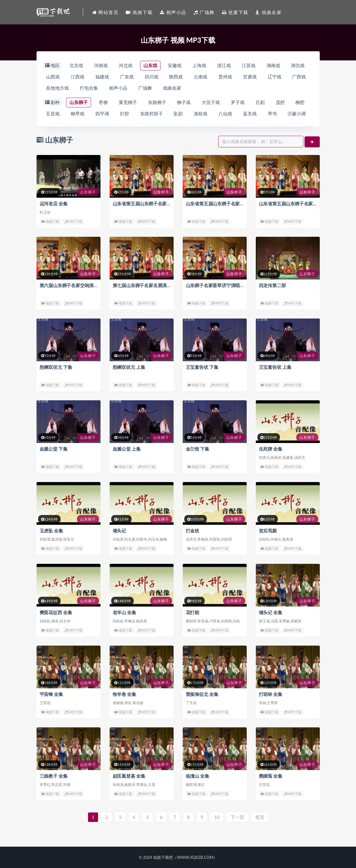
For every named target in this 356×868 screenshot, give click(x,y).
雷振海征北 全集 (202, 694)
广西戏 (299, 77)
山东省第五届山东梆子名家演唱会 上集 (298, 203)
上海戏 (199, 66)
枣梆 (103, 103)
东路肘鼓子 (152, 114)
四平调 (102, 114)
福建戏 (102, 77)
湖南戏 (273, 66)
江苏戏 (249, 66)
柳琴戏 (78, 114)
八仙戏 (225, 114)
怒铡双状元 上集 (129, 367)
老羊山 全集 (125, 612)
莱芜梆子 (128, 103)
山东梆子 (79, 103)
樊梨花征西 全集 (56, 612)
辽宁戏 (275, 77)
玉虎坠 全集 (51, 531)
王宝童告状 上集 (275, 367)
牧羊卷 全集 (125, 694)
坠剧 (178, 114)
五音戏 (53, 114)
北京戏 (76, 66)
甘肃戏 (250, 77)
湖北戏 (298, 66)
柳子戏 (184, 103)
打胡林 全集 (271, 694)
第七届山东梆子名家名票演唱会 (144, 285)
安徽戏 (175, 66)
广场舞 (145, 88)
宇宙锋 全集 (51, 694)
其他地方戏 (58, 88)
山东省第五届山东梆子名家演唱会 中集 (225, 203)
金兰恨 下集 (198, 449)
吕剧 (260, 103)
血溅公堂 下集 (54, 449)
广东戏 (127, 77)
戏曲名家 (172, 88)
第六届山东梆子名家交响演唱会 (71, 285)
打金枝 (192, 531)
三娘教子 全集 (54, 776)
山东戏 (150, 66)
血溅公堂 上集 (127, 449)
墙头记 (119, 531)
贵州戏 (225, 77)
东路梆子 (157, 103)
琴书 (272, 114)
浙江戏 (224, 66)
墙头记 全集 (271, 612)
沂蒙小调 (297, 114)
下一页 (237, 817)
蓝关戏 (250, 114)
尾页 (260, 817)
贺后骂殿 (268, 531)
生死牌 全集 (271, 449)
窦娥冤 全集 (271, 776)
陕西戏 (176, 77)
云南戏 (201, 77)
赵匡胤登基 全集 (129, 776)
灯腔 (125, 114)
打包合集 (89, 88)
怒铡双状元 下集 (56, 367)
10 (217, 817)
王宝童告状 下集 (202, 367)
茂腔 (280, 103)
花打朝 (192, 612)
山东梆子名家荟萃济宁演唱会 (215, 285)
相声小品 (118, 88)
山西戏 (53, 77)
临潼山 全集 (198, 776)
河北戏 (126, 66)
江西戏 (78, 77)
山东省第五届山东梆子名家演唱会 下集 (152, 203)
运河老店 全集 (54, 203)
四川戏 (152, 77)
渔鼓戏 (201, 114)
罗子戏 (238, 103)
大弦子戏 (211, 103)
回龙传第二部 (272, 285)
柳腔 (300, 103)
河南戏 (101, 66)
